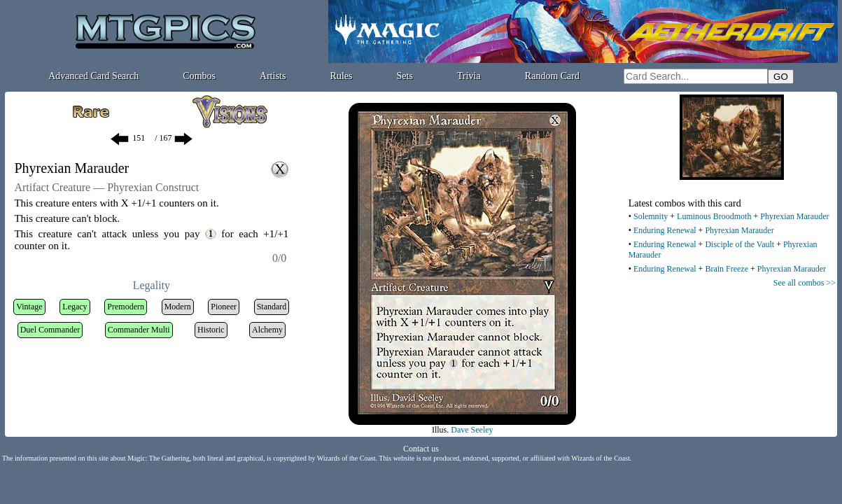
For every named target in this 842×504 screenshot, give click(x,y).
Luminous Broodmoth (714, 216)
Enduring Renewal (665, 230)
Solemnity (651, 216)
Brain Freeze (727, 269)
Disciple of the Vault (739, 244)
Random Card (552, 76)
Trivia (469, 76)
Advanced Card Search (93, 76)
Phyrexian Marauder (794, 216)
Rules (342, 76)
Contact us (421, 449)
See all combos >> (805, 283)
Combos (199, 76)
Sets (405, 76)
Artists (273, 76)
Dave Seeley (472, 430)
